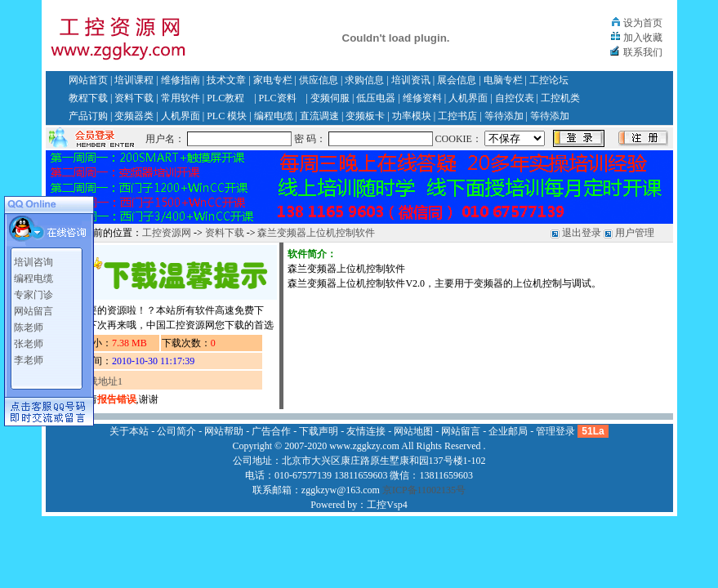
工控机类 (560, 98)
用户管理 (635, 233)
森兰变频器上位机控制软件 (316, 233)
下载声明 (319, 431)
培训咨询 (33, 262)
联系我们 (643, 52)
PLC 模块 (227, 116)
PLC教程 (225, 98)
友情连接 (366, 431)
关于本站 (129, 431)
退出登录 (582, 233)
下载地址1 (100, 381)
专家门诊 (33, 295)
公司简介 (176, 431)
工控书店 (457, 116)
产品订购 (88, 116)
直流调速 (319, 116)
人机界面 (468, 98)
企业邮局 (508, 431)
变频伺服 (330, 98)
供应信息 (319, 80)
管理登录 (555, 431)
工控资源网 (167, 233)
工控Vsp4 (387, 505)
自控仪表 (515, 98)
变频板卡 (365, 116)
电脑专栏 (503, 80)
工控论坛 (549, 80)
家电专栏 (273, 80)
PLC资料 (278, 98)
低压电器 (376, 98)
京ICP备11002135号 (424, 490)
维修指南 (181, 80)
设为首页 (643, 23)
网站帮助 (224, 431)
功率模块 (412, 116)
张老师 (29, 344)
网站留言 (33, 311)
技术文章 (226, 80)
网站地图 (413, 431)
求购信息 (364, 80)
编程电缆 (274, 116)
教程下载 (88, 98)
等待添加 (504, 116)
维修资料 (422, 98)
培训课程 (134, 80)
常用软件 (181, 98)
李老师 (29, 360)
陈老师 (29, 327)
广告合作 (271, 431)
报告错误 (117, 399)
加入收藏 (643, 38)
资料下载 (134, 98)
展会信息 (457, 80)
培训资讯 (411, 80)
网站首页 (88, 80)
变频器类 (134, 116)
